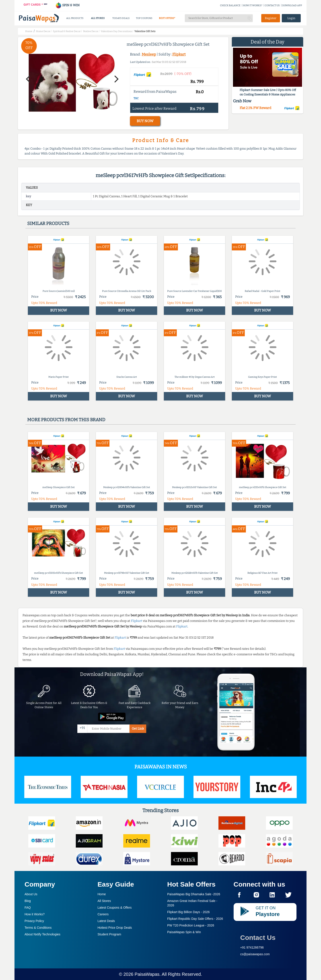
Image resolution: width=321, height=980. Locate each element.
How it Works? (35, 914)
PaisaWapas (147, 974)
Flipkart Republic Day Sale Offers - (195, 919)
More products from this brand (66, 420)
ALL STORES (98, 18)
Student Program (109, 934)
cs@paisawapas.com (255, 954)
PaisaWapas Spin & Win (184, 932)
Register (271, 18)
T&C (136, 98)
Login (291, 18)
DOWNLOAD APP (292, 5)
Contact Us (258, 938)
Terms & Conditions (38, 928)
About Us (31, 894)
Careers (103, 914)
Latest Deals (106, 921)
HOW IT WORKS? (253, 5)
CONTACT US (272, 5)
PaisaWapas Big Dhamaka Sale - (194, 894)
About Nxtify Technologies (42, 934)
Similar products (48, 223)
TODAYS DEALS (121, 18)
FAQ (28, 908)
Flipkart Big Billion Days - (188, 912)
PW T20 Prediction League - (191, 925)
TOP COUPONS (144, 18)
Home (102, 894)
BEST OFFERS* (167, 18)
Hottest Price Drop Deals (115, 928)
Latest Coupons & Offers (115, 908)
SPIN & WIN (67, 5)
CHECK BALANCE (230, 5)
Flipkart (179, 54)
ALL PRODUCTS (75, 18)
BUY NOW (145, 121)
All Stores (104, 901)
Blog (28, 901)
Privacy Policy (34, 921)
